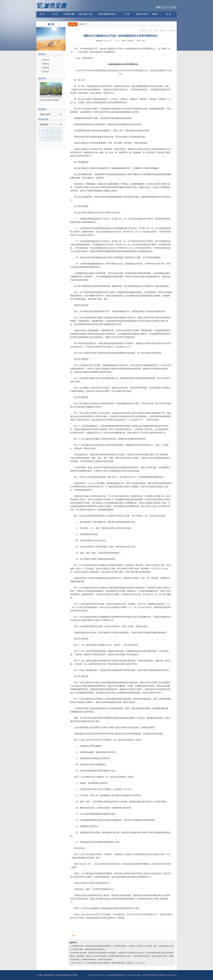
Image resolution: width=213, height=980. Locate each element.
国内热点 (73, 24)
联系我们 (75, 975)
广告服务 (40, 975)
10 (53, 132)
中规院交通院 (69, 14)
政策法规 (46, 60)
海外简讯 (83, 24)
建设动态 (46, 72)
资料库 (155, 14)
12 (60, 132)
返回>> (74, 935)
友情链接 (59, 975)
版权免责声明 (49, 975)
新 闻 (55, 14)
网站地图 (67, 975)
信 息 (169, 14)
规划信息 (46, 64)
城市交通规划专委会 (107, 14)
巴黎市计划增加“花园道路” (50, 100)
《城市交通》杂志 (85, 14)
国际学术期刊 (142, 14)
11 (56, 132)
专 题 (127, 14)
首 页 (42, 14)
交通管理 (46, 68)
